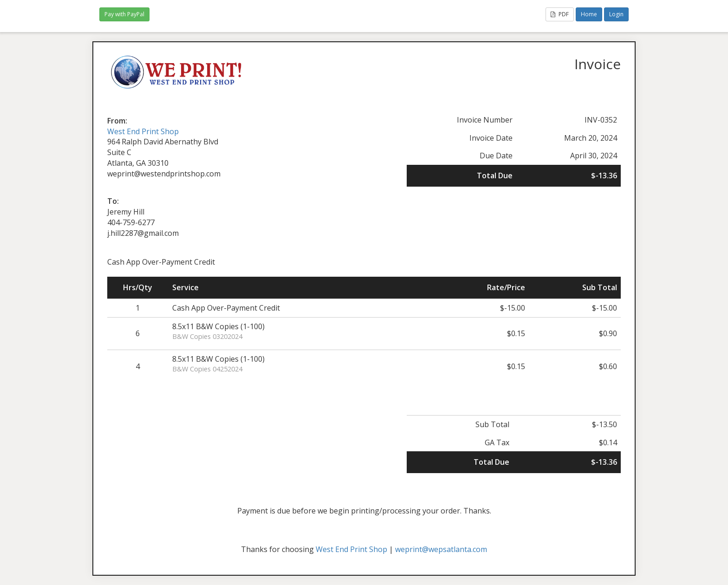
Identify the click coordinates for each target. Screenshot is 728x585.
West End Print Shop (143, 131)
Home (589, 14)
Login (616, 14)
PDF (560, 14)
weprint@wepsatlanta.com (441, 549)
